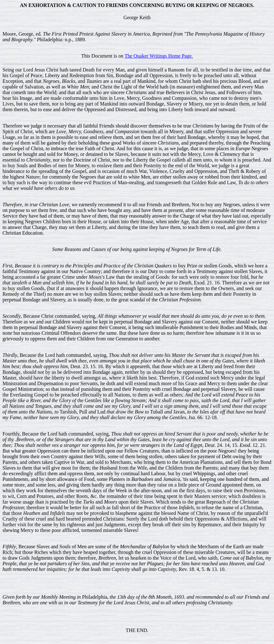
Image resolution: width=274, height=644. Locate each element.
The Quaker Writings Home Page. (159, 56)
